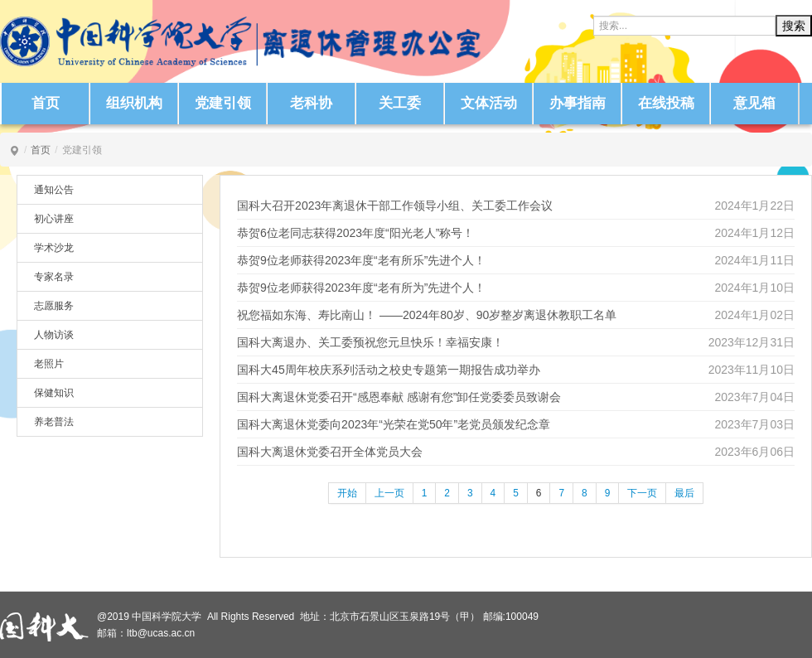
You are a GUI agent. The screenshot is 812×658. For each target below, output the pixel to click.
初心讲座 (54, 219)
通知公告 (54, 190)
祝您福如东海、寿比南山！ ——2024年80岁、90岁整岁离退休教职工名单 (427, 315)
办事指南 (578, 103)
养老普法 (54, 422)
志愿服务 (54, 306)
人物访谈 (54, 335)
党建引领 (223, 103)
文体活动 (489, 103)
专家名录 (54, 277)
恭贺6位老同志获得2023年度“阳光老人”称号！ (355, 233)
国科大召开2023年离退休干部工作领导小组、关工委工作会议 (395, 206)
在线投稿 (666, 103)
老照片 (49, 364)
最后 (684, 493)
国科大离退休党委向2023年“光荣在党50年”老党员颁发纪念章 (394, 424)
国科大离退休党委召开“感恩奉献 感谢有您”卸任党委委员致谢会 (399, 397)
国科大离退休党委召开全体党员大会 (330, 452)
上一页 (389, 493)
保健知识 (54, 393)
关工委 (400, 103)
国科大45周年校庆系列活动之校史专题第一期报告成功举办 (389, 370)
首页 (46, 103)
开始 (347, 493)
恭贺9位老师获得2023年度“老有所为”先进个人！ (361, 288)
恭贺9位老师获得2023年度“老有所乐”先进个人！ (361, 260)
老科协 (311, 103)
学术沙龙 (54, 248)
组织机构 (134, 103)
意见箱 (754, 103)
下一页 (642, 493)
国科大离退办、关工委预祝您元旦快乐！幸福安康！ (370, 342)
